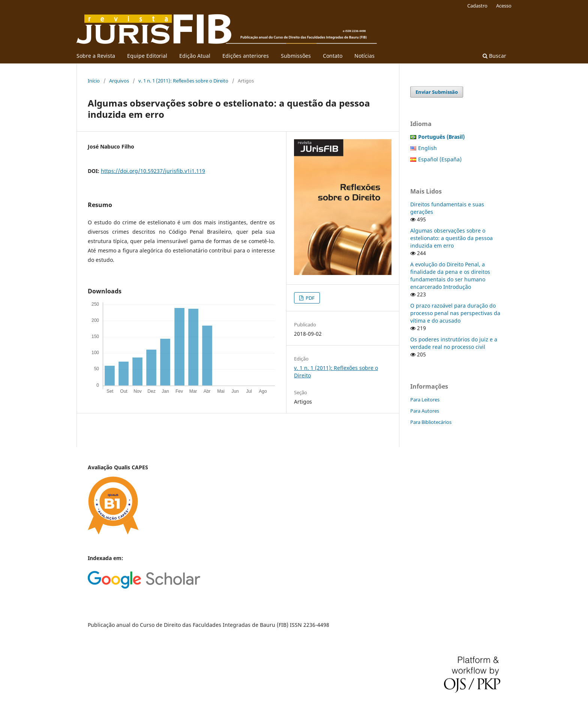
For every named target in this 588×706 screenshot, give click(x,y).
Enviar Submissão (437, 92)
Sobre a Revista (96, 56)
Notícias (364, 56)
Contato (333, 56)
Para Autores (425, 411)
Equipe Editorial (147, 56)
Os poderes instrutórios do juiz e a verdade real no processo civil (454, 343)
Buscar (494, 56)
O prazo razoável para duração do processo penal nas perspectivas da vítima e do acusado (455, 313)
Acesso (504, 6)
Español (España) (440, 159)
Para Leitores (425, 400)
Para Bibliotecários (431, 422)
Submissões (296, 56)
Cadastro (477, 6)
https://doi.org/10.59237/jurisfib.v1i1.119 (153, 171)
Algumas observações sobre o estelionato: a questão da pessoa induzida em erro (451, 238)
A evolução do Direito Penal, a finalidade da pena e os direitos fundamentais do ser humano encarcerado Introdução (450, 276)
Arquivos (119, 81)
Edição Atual (195, 56)
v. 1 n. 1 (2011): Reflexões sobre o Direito (183, 81)
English (427, 148)
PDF (310, 298)
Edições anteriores (246, 56)
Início (94, 81)
